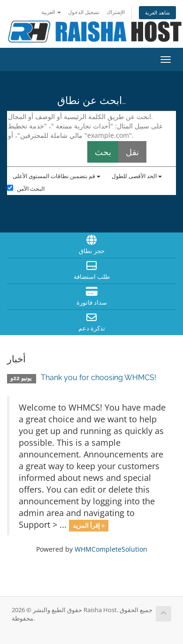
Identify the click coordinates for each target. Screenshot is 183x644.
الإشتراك (116, 12)
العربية (51, 12)
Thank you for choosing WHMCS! (99, 378)
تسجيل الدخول (84, 12)
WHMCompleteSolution (111, 549)
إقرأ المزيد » (89, 525)
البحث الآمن (26, 189)
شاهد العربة (157, 12)
